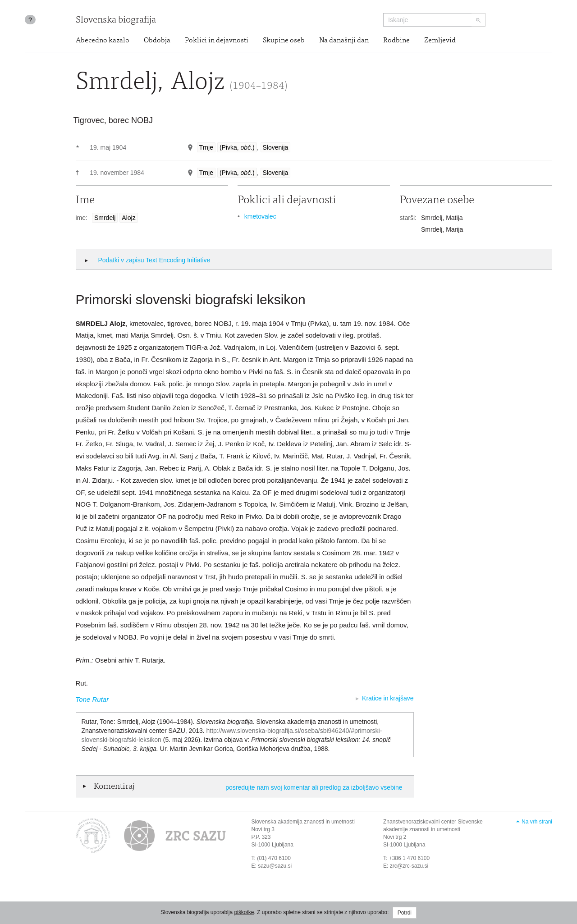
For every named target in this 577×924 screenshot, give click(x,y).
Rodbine (396, 41)
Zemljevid (440, 41)
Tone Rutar (92, 699)
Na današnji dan (344, 41)
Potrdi (405, 913)
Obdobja (157, 41)
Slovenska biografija (116, 21)
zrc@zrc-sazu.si (409, 866)
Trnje (206, 147)
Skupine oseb (284, 41)
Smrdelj (105, 218)
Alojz (128, 218)
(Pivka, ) (237, 147)
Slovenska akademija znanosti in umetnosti (303, 822)
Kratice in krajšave (388, 698)
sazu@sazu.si (275, 866)
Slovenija (276, 147)
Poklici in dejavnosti (217, 41)
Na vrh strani (537, 822)
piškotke (244, 912)
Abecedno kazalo (103, 41)
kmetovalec (260, 216)
